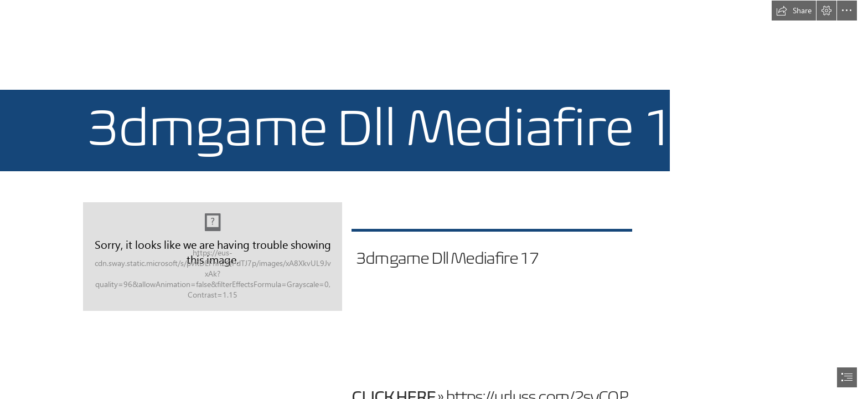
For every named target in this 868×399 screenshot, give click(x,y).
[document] (434, 199)
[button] (794, 11)
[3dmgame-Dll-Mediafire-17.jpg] (213, 257)
